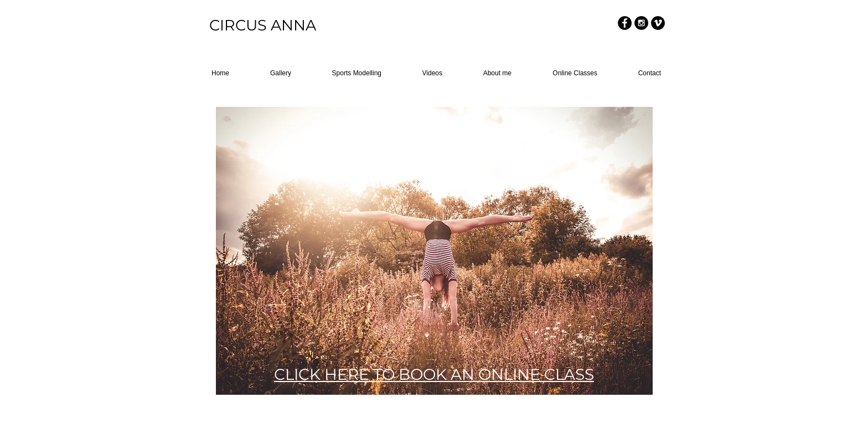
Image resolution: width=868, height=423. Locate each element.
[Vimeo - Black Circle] (658, 23)
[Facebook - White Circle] (675, 23)
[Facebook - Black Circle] (625, 23)
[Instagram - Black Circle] (641, 23)
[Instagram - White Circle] (691, 23)
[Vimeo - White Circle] (708, 23)
